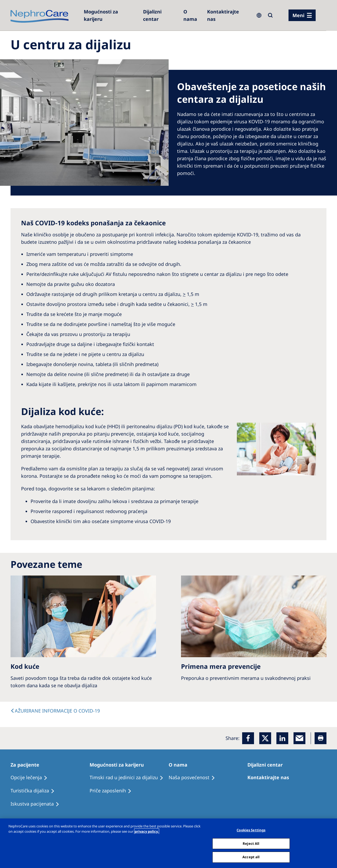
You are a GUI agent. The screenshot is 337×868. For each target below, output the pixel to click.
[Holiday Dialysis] (37, 804)
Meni (298, 15)
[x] (265, 738)
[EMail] (299, 738)
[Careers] (111, 15)
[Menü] (302, 15)
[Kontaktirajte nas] (228, 15)
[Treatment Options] (31, 778)
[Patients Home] (27, 765)
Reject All (251, 843)
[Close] (329, 843)
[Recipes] (35, 791)
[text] (55, 711)
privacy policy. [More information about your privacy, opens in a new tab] (147, 831)
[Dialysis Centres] (161, 15)
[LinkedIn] (282, 738)
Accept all (251, 857)
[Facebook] (248, 738)
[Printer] (321, 738)
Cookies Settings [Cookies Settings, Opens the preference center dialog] (251, 830)
